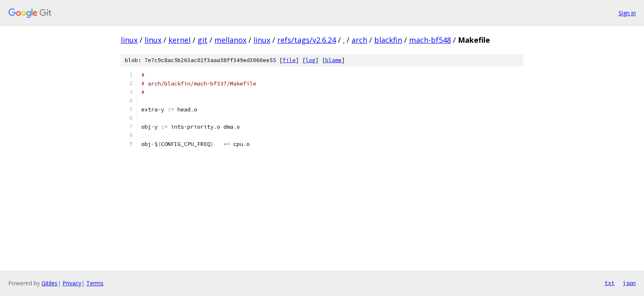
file (289, 60)
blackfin (388, 40)
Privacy (72, 283)
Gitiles (49, 283)
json (629, 283)
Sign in (627, 13)
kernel (179, 40)
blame (333, 60)
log (310, 60)
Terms (95, 283)
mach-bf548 (430, 40)
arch (359, 40)
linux (129, 40)
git (202, 40)
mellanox (230, 40)
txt (609, 283)
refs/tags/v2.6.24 (307, 40)
